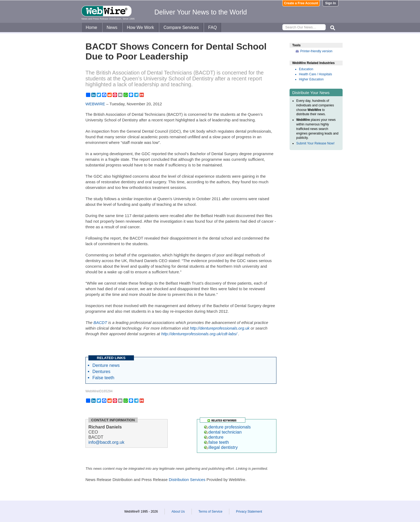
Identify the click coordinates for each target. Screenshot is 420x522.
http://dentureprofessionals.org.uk (220, 328)
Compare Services (181, 27)
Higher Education (311, 79)
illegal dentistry (221, 447)
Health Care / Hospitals (315, 74)
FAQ (212, 27)
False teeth (103, 378)
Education (306, 69)
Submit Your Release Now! (315, 143)
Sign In (331, 3)
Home (91, 27)
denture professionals (227, 427)
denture (214, 437)
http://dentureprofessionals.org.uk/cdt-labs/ (199, 334)
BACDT (100, 322)
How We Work (140, 27)
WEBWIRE (95, 104)
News (112, 27)
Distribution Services (187, 480)
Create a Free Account (301, 3)
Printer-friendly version (316, 51)
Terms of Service (210, 512)
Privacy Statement (249, 512)
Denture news (106, 365)
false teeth (216, 442)
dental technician (223, 432)
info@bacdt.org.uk (106, 442)
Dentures (101, 371)
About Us (178, 512)
